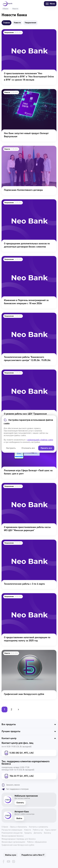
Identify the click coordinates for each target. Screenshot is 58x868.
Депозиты (38, 833)
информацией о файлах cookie (40, 440)
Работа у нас (38, 830)
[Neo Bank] (8, 4)
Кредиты (28, 833)
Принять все (46, 448)
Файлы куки (11, 855)
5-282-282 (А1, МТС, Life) (19, 753)
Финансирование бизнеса (12, 836)
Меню (50, 4)
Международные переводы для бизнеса (19, 839)
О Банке (6, 9)
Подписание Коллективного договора (21, 148)
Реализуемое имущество (12, 833)
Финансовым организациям (13, 842)
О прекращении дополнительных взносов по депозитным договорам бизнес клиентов (24, 203)
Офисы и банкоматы (19, 827)
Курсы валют (51, 830)
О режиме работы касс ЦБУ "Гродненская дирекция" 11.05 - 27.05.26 (29, 373)
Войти (19, 818)
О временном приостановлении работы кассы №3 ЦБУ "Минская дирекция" (27, 486)
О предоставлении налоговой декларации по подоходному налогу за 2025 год (25, 597)
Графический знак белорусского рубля (21, 652)
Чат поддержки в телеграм (15, 789)
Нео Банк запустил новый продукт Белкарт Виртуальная (23, 93)
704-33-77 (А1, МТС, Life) (19, 776)
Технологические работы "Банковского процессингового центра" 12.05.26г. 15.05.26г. (24, 316)
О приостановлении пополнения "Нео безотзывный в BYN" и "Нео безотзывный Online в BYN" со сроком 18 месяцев (29, 35)
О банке (5, 827)
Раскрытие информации (12, 830)
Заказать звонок (11, 785)
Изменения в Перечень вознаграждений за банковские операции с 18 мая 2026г (24, 260)
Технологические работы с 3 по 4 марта (22, 541)
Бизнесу (47, 833)
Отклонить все (28, 448)
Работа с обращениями (37, 842)
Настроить (11, 448)
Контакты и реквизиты (38, 827)
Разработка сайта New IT (33, 855)
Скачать (20, 803)
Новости (27, 830)
